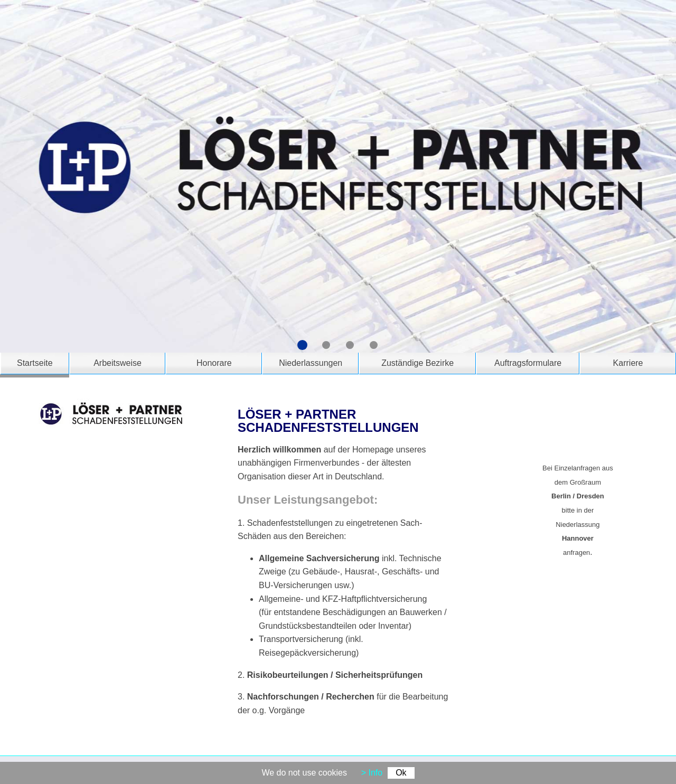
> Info (372, 773)
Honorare (214, 363)
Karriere (628, 363)
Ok (401, 773)
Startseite (35, 363)
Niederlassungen (311, 363)
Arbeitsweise (118, 363)
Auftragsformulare (528, 363)
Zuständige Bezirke (417, 363)
